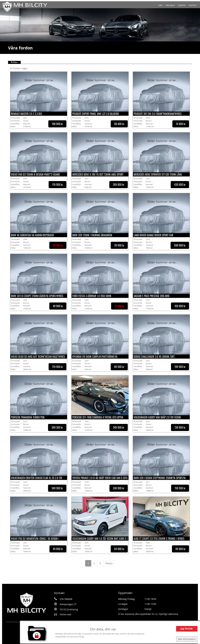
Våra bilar (170, 5)
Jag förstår (186, 629)
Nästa (109, 563)
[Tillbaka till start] (25, 7)
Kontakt (193, 5)
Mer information (186, 639)
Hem (160, 5)
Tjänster (182, 5)
